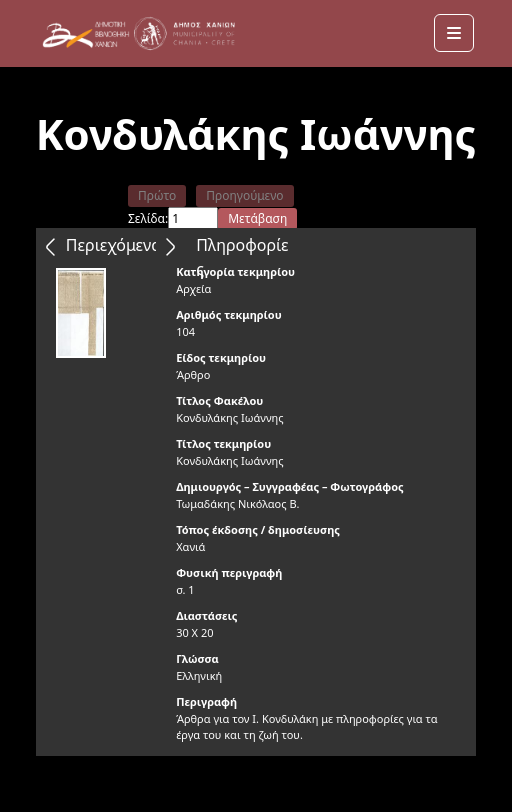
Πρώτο (157, 195)
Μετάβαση (257, 218)
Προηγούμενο (244, 195)
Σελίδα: (148, 218)
